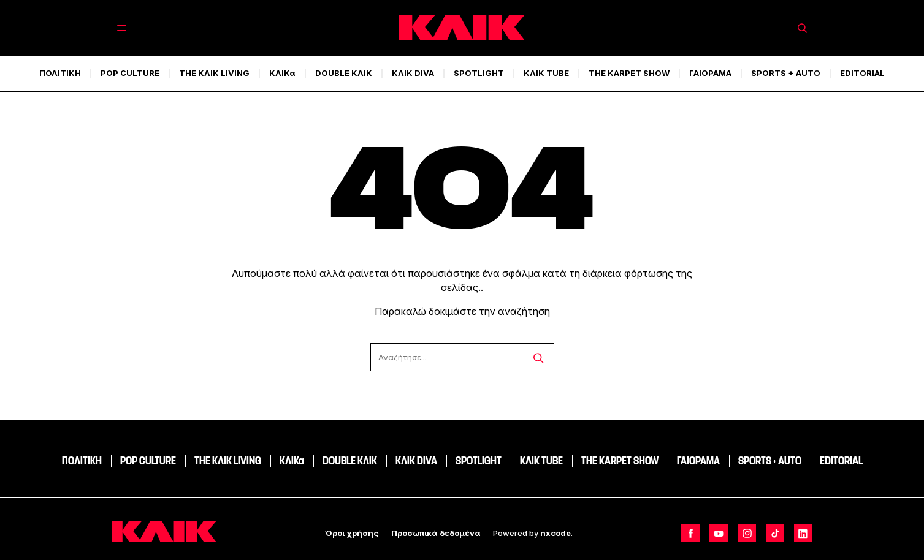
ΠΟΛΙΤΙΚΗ (60, 73)
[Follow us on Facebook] (690, 533)
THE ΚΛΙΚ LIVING (214, 73)
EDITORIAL (862, 73)
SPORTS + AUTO (786, 73)
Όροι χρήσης (352, 533)
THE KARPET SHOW (629, 73)
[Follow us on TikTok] (775, 533)
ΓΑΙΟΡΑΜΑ (710, 73)
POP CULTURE (130, 73)
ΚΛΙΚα (282, 73)
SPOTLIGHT (479, 73)
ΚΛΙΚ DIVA (413, 73)
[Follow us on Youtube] (719, 533)
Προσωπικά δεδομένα (436, 533)
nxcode (556, 533)
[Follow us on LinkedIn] (803, 533)
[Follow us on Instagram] (747, 533)
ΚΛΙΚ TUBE (546, 73)
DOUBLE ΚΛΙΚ (344, 73)
